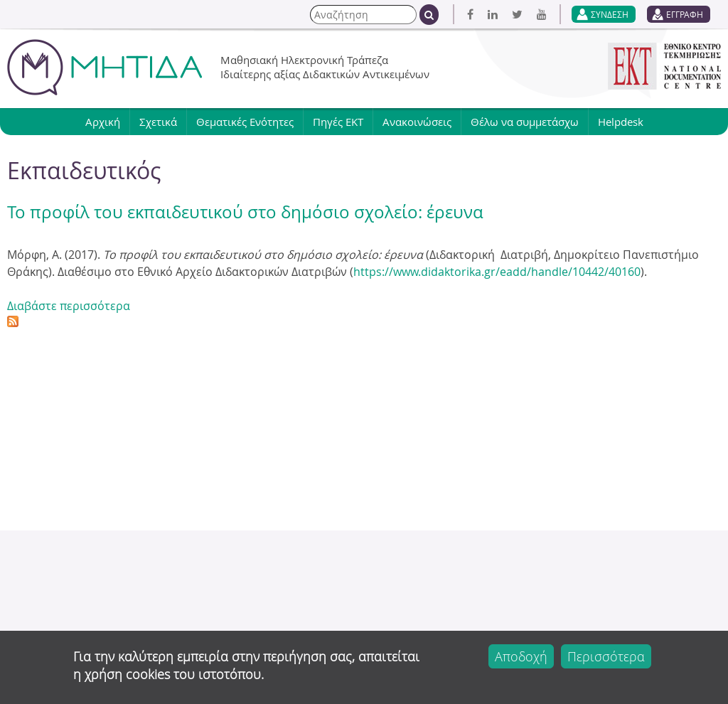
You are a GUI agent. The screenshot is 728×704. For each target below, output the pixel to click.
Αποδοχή (521, 656)
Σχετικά (158, 122)
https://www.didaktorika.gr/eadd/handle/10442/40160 (497, 272)
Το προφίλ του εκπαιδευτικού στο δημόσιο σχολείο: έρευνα (245, 212)
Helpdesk (621, 122)
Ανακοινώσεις (417, 122)
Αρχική (103, 122)
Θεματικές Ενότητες (245, 122)
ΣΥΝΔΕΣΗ (610, 14)
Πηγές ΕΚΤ (338, 122)
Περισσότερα (606, 656)
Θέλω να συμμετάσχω (525, 122)
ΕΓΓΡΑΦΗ (685, 14)
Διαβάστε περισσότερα (69, 306)
